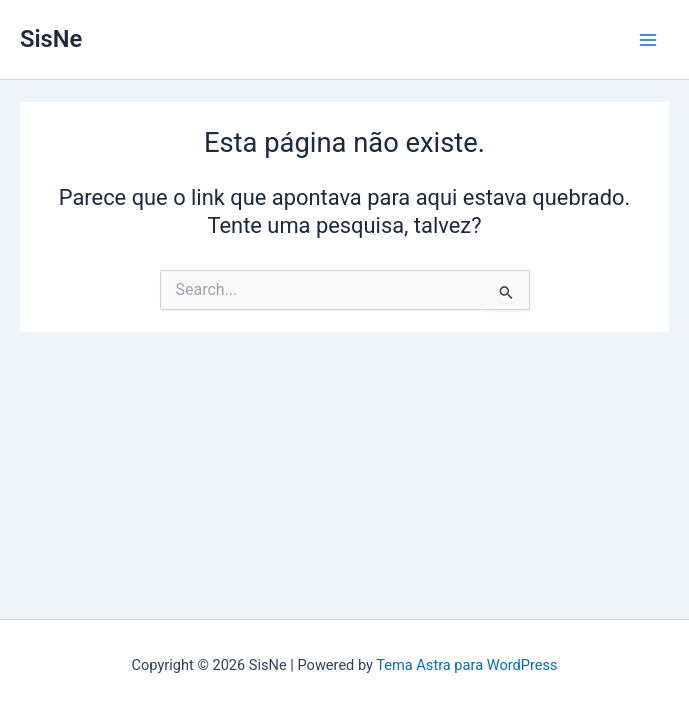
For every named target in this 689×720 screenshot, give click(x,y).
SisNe (51, 39)
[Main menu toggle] (648, 40)
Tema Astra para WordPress (466, 665)
